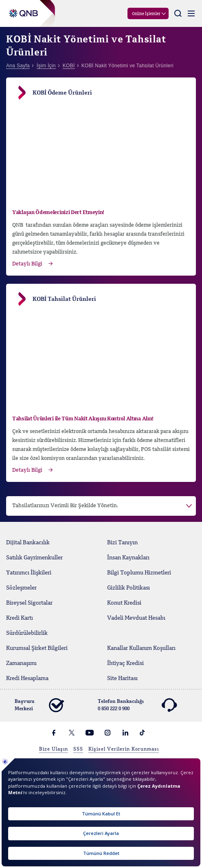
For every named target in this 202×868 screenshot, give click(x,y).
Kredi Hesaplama (27, 678)
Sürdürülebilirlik (27, 633)
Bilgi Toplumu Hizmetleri (139, 573)
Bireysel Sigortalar (29, 603)
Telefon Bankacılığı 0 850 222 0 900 (137, 705)
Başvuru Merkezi (39, 705)
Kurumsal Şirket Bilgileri (37, 648)
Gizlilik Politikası (128, 588)
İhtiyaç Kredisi (125, 663)
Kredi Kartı (20, 618)
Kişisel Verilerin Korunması (124, 749)
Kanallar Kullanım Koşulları (141, 648)
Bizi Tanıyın (122, 543)
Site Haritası (122, 678)
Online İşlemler (146, 14)
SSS (78, 749)
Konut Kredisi (124, 603)
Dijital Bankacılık (28, 543)
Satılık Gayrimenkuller (34, 558)
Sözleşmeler (21, 588)
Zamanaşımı (21, 663)
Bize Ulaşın (54, 749)
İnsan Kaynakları (128, 558)
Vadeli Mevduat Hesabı (136, 618)
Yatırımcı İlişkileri (29, 573)
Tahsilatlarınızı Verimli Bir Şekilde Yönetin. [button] (65, 506)
